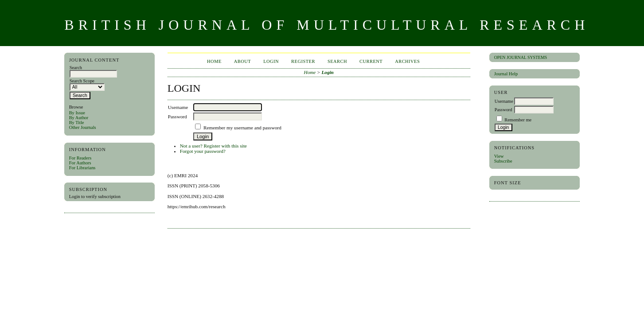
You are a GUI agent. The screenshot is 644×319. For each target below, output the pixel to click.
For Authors (80, 163)
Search (337, 61)
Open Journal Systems (521, 57)
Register (303, 61)
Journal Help (506, 74)
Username (504, 101)
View (499, 156)
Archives (407, 61)
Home (214, 61)
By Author (79, 118)
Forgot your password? (203, 151)
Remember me (518, 120)
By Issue (77, 113)
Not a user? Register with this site (213, 146)
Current (371, 61)
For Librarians (82, 168)
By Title (77, 123)
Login (271, 61)
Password (503, 110)
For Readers (80, 158)
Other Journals (83, 127)
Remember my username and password (242, 128)
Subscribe (503, 161)
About (242, 61)
